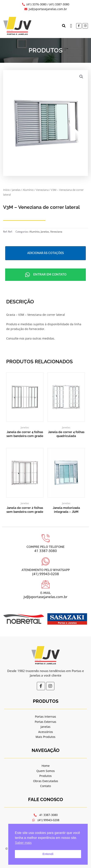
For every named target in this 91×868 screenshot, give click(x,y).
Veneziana (42, 190)
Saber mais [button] (23, 843)
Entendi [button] (48, 854)
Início (6, 190)
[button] (64, 26)
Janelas (16, 190)
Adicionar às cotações (46, 253)
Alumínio (28, 190)
